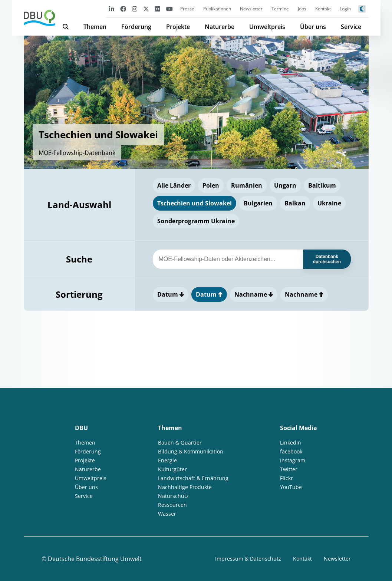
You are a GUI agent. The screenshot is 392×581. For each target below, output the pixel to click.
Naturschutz (173, 496)
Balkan (295, 203)
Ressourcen (172, 505)
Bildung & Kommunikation (191, 451)
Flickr (286, 478)
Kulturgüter (172, 469)
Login (345, 9)
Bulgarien (258, 203)
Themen (95, 27)
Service (351, 27)
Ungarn (285, 185)
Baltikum (322, 185)
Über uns (313, 27)
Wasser (167, 514)
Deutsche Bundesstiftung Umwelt (95, 559)
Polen (211, 185)
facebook (291, 451)
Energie (167, 460)
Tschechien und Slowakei (195, 203)
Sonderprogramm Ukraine (196, 221)
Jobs (302, 9)
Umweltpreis (267, 27)
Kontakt (323, 9)
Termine (280, 9)
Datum (171, 294)
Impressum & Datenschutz (248, 559)
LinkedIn (291, 443)
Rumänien (247, 185)
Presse (187, 9)
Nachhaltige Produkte (185, 487)
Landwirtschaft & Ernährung (193, 478)
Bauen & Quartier (180, 443)
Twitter (289, 469)
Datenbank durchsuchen (327, 259)
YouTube (291, 487)
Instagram (293, 460)
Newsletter (251, 9)
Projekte (178, 27)
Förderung (136, 27)
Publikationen (217, 9)
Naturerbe (220, 27)
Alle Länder (174, 185)
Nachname (254, 294)
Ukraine (329, 203)
